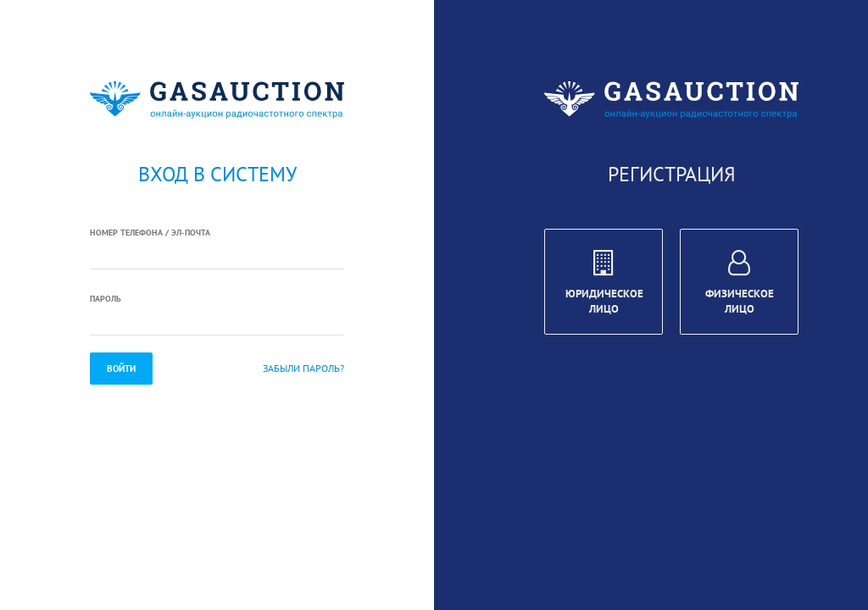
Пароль (106, 299)
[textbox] (217, 255)
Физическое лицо (740, 285)
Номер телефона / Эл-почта (150, 233)
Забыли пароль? (303, 368)
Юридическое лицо (604, 285)
